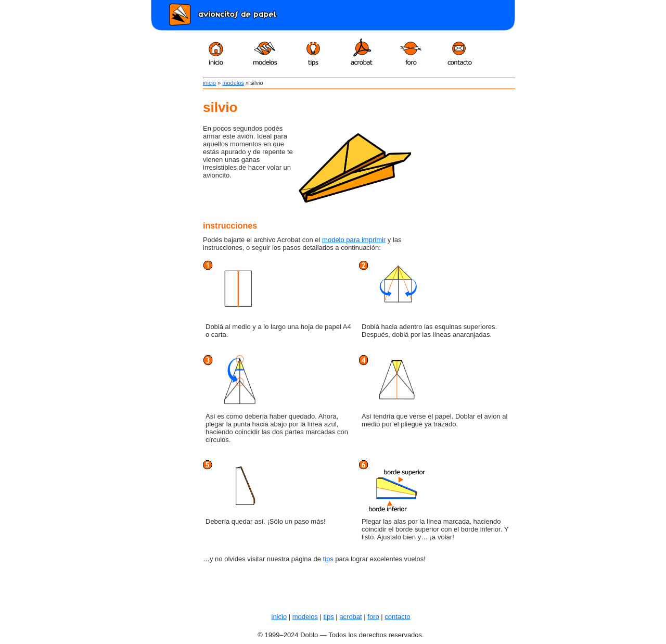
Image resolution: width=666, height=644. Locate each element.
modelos (233, 83)
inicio (209, 83)
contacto (397, 617)
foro (373, 617)
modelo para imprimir (354, 240)
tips (328, 559)
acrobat (350, 617)
